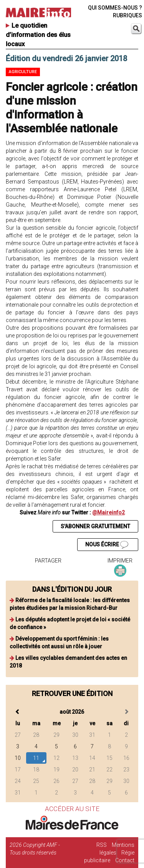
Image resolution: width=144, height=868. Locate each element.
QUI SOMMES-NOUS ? (115, 8)
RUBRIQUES (127, 15)
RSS (102, 845)
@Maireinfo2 (108, 512)
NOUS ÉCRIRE (107, 545)
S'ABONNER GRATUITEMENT (95, 526)
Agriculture (23, 72)
